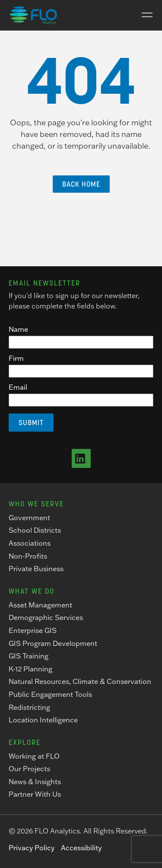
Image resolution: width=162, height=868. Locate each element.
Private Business (36, 569)
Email (18, 387)
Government (29, 518)
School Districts (35, 530)
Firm (16, 358)
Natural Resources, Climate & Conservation (80, 681)
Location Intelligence (43, 720)
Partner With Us (35, 794)
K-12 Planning (30, 669)
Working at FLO (34, 756)
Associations (30, 543)
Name (18, 329)
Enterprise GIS (33, 630)
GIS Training (29, 656)
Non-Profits (28, 556)
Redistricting (29, 707)
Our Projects (29, 769)
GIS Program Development (53, 643)
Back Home (81, 184)
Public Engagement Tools (50, 694)
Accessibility (81, 848)
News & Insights (35, 782)
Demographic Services (46, 617)
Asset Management (40, 605)
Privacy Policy (32, 848)
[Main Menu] (144, 15)
